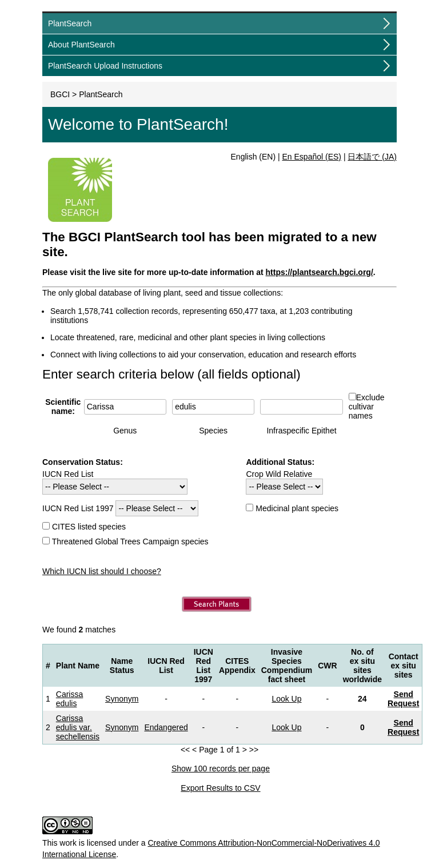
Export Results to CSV (220, 788)
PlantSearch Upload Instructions (105, 66)
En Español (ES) (312, 157)
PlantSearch (70, 23)
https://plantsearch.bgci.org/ (320, 272)
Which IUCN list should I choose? (102, 571)
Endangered (166, 727)
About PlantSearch (81, 45)
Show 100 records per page (221, 769)
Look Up (286, 699)
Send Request (403, 699)
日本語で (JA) (372, 157)
